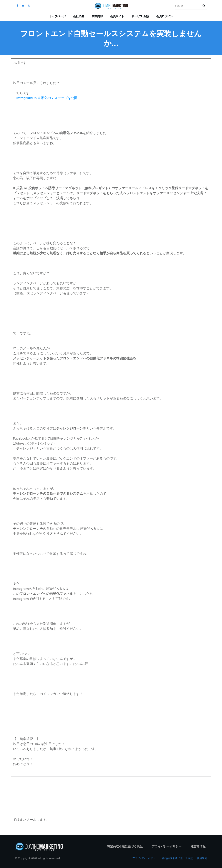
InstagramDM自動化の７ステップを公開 (47, 98)
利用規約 (202, 858)
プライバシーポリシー (145, 858)
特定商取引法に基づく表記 (178, 858)
